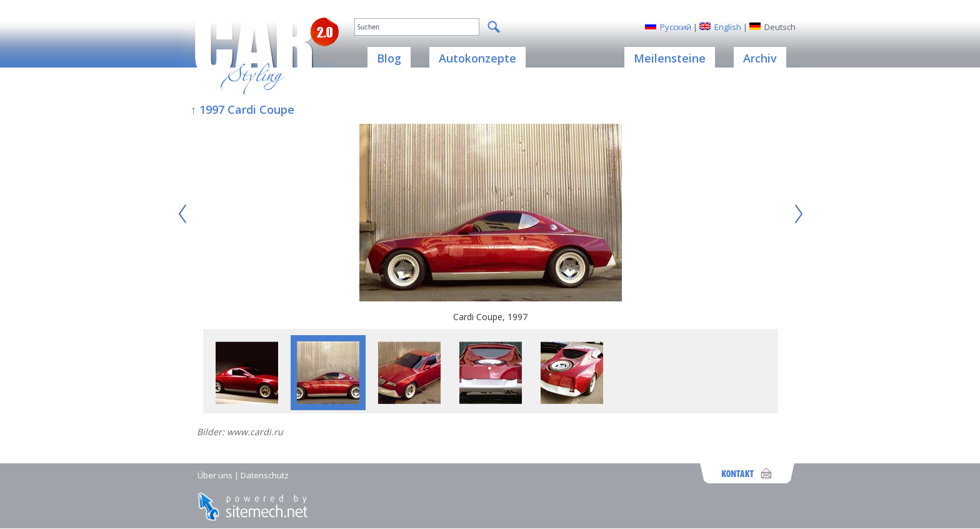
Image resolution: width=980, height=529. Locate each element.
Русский (676, 27)
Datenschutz (265, 475)
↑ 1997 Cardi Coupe (242, 109)
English (728, 27)
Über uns (215, 475)
